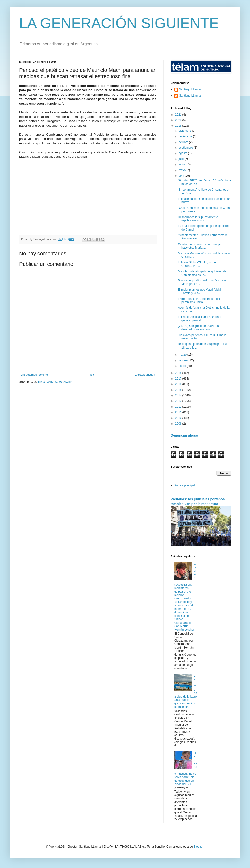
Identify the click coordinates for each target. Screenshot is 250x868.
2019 (179, 126)
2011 (179, 412)
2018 (179, 373)
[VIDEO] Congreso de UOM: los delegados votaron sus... (198, 328)
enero (183, 366)
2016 (179, 384)
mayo (183, 170)
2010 (179, 418)
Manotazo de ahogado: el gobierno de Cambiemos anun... (202, 273)
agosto (183, 153)
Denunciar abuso (184, 435)
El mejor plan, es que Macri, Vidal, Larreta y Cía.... (200, 291)
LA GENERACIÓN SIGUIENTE (119, 23)
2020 (179, 120)
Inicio (91, 375)
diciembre (185, 131)
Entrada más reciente (34, 375)
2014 (179, 395)
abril (182, 176)
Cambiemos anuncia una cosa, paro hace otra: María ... (201, 246)
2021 (179, 115)
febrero (184, 360)
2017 (179, 379)
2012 (179, 407)
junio (182, 164)
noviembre (186, 136)
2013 (179, 401)
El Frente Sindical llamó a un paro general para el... (200, 318)
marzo (183, 355)
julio (182, 159)
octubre (184, 142)
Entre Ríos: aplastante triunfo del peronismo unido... (199, 300)
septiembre (186, 148)
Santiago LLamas (190, 89)
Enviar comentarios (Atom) (55, 382)
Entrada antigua (145, 375)
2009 (179, 424)
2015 (179, 390)
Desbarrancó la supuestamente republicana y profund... (198, 219)
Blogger (198, 847)
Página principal (184, 485)
